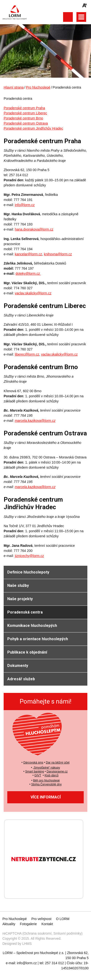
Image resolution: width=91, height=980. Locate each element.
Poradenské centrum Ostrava (26, 123)
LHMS (27, 944)
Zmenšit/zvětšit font (85, 5)
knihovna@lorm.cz (58, 254)
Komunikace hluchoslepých (32, 626)
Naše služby (18, 586)
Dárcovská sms (33, 763)
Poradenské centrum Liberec (25, 113)
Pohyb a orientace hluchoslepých (38, 639)
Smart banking (35, 772)
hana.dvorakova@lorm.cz (34, 229)
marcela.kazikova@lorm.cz (35, 421)
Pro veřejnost (41, 919)
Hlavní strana (14, 87)
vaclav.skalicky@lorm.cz (33, 293)
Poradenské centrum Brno (23, 118)
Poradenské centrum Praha (24, 108)
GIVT (38, 775)
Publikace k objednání (27, 652)
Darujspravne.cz (57, 772)
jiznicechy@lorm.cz (29, 556)
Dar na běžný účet (58, 763)
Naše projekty (20, 599)
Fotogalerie (28, 924)
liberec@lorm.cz (27, 354)
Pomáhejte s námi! (45, 701)
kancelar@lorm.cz (28, 254)
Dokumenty (18, 666)
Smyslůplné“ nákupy (47, 768)
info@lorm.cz (25, 205)
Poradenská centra (25, 612)
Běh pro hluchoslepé (46, 781)
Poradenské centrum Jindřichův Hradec (33, 128)
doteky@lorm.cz (28, 274)
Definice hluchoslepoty (28, 572)
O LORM (63, 919)
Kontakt (47, 924)
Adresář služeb (21, 679)
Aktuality (9, 924)
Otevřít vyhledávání (68, 17)
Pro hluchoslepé (38, 87)
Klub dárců (52, 775)
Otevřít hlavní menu (81, 17)
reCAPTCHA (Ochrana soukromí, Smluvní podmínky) (42, 933)
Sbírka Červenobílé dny (46, 784)
